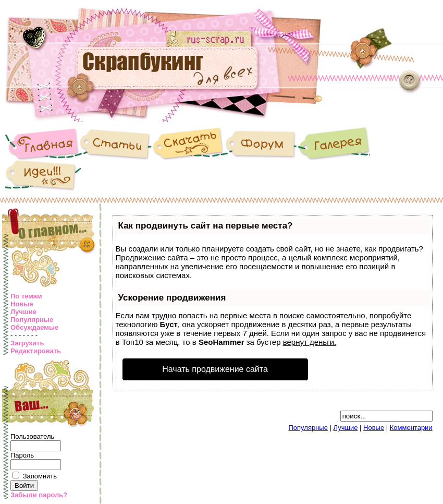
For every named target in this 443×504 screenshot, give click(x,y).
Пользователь (32, 436)
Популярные (32, 320)
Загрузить (27, 343)
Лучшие (23, 312)
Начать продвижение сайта (215, 369)
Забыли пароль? (39, 495)
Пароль (22, 455)
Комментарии (411, 428)
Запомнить (40, 476)
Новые (22, 304)
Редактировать (36, 351)
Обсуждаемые (34, 327)
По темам (26, 296)
